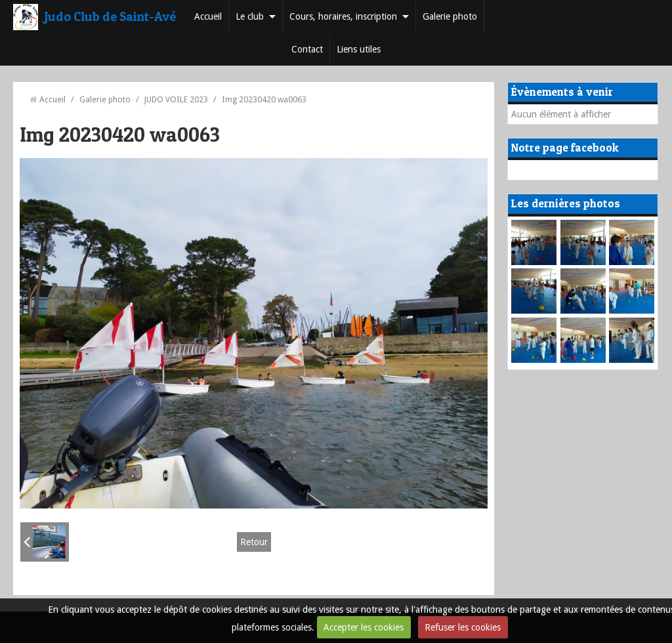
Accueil (208, 16)
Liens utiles (359, 49)
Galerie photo (450, 16)
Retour (254, 542)
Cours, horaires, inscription (343, 16)
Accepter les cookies (364, 627)
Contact (307, 49)
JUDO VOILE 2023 (176, 99)
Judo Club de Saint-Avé (110, 16)
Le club (250, 16)
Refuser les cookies (463, 627)
